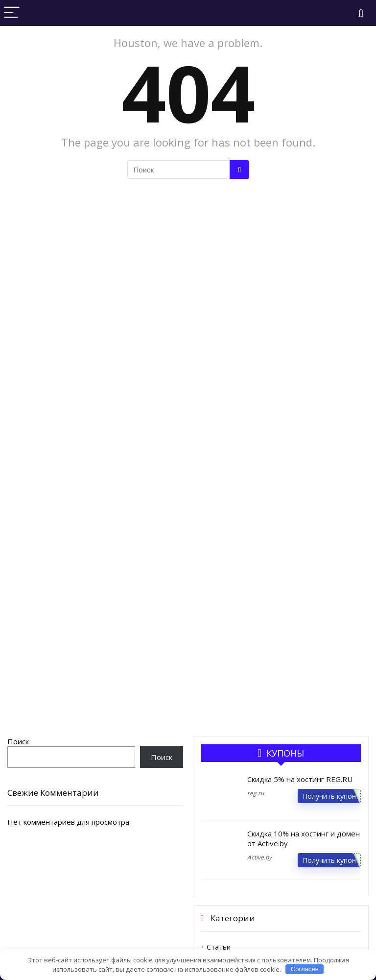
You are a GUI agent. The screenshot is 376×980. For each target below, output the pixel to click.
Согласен (305, 969)
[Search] (361, 13)
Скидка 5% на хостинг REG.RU (300, 779)
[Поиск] (239, 170)
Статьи (219, 947)
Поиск (18, 741)
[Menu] (12, 13)
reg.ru (256, 793)
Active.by (259, 857)
